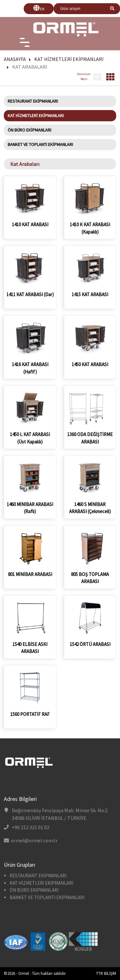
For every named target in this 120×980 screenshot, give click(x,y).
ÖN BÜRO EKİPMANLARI (29, 130)
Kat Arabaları (30, 67)
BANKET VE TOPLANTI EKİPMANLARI (40, 144)
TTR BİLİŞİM (106, 973)
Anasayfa (15, 59)
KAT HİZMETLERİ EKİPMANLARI (69, 59)
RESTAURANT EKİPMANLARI (33, 101)
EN (42, 9)
